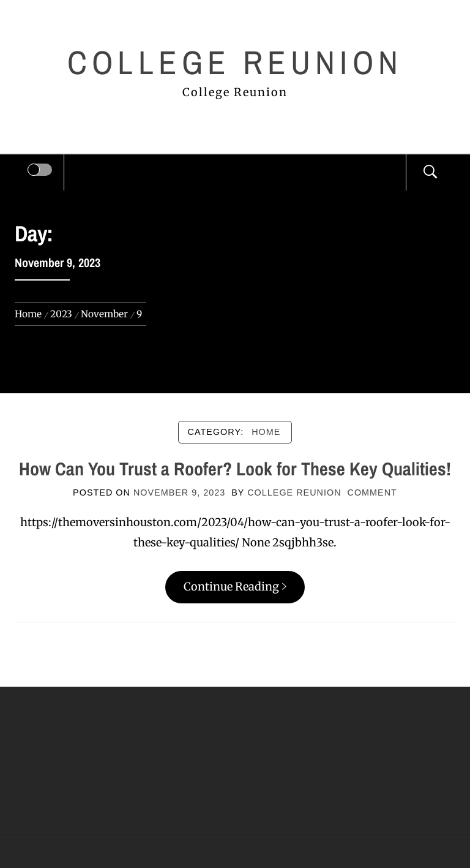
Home (266, 432)
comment (372, 492)
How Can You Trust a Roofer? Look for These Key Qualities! (235, 469)
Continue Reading (235, 587)
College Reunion (235, 62)
